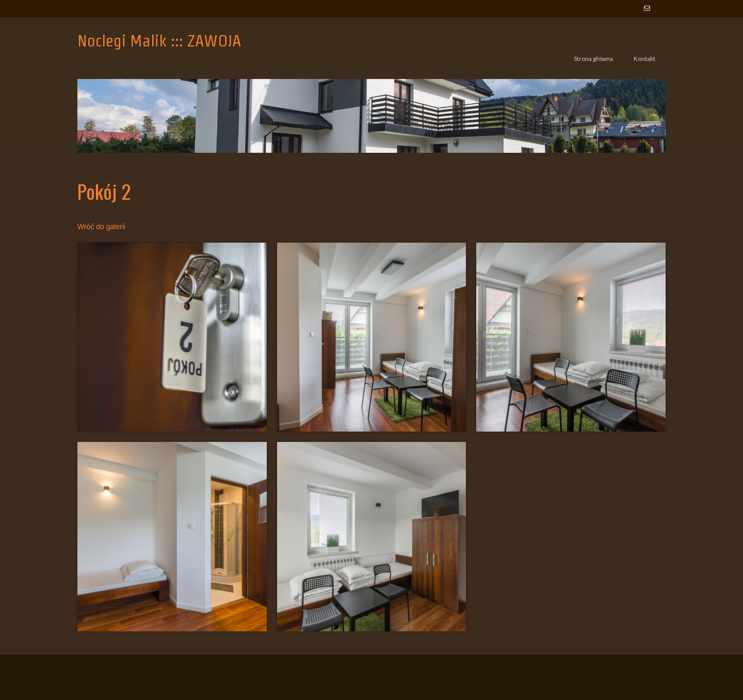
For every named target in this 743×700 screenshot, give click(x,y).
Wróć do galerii (101, 227)
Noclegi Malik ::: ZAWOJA (159, 41)
